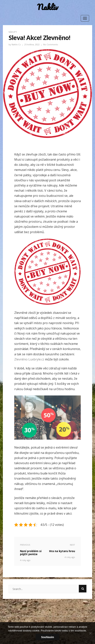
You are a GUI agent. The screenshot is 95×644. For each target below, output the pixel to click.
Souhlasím (48, 637)
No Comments (51, 44)
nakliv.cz (16, 44)
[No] (90, 633)
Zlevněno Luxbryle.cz (29, 359)
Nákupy (13, 32)
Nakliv (48, 7)
